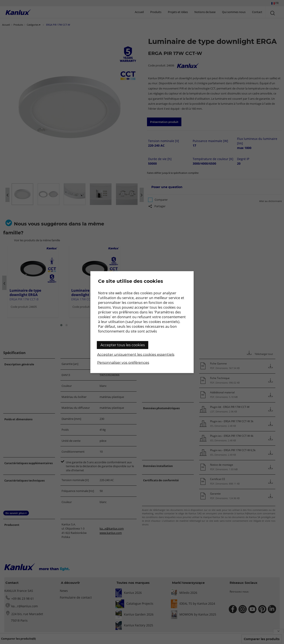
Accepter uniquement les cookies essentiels (136, 354)
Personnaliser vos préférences (123, 362)
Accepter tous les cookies (123, 345)
